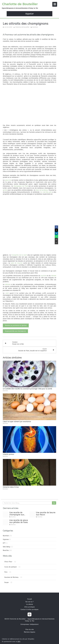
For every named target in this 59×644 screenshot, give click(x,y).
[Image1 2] (6, 522)
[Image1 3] (32, 514)
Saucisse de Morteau (11, 577)
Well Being (6, 547)
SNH (19, 642)
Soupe (6, 582)
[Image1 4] (6, 514)
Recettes (6, 550)
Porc (6, 572)
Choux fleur (8, 562)
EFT (4, 543)
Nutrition (6, 536)
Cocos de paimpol (11, 567)
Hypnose (6, 539)
